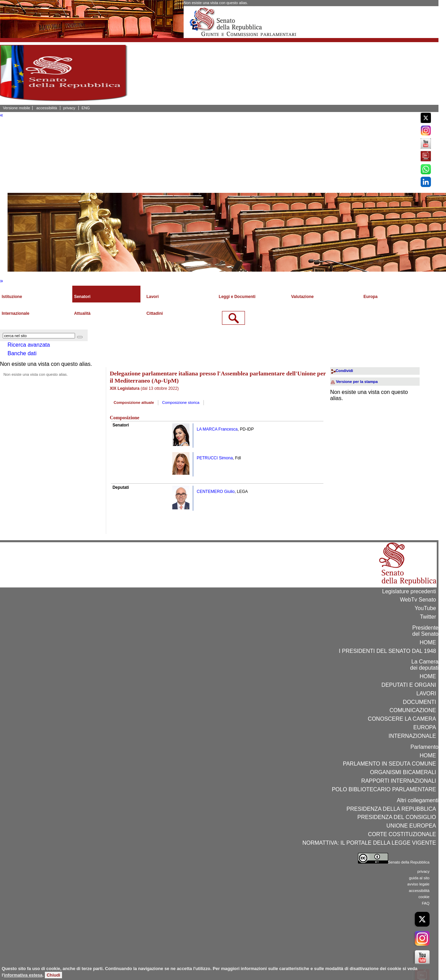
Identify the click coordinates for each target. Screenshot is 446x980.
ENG (86, 108)
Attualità (82, 313)
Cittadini (154, 313)
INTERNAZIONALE (412, 736)
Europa (370, 297)
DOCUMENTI (419, 702)
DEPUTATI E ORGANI (409, 685)
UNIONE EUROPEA (411, 826)
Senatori (82, 297)
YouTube (425, 608)
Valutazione (302, 297)
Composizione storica (181, 402)
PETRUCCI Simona (215, 458)
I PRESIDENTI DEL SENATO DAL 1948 (387, 651)
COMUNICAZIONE (413, 710)
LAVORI (426, 693)
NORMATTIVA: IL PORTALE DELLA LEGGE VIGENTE (369, 843)
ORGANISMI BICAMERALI (403, 772)
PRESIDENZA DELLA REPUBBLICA (391, 809)
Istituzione (12, 297)
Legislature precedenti (409, 591)
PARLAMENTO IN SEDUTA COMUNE (389, 764)
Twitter (428, 617)
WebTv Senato (418, 600)
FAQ (425, 903)
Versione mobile (16, 108)
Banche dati (22, 353)
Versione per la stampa (357, 382)
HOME (428, 642)
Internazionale (16, 313)
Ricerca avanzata (29, 345)
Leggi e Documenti (237, 297)
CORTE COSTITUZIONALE (402, 834)
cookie (424, 897)
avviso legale (418, 884)
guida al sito (419, 878)
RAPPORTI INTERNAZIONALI (399, 781)
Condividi (344, 371)
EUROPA (425, 727)
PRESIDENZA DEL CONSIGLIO (397, 817)
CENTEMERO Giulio (216, 492)
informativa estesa (23, 975)
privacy (69, 108)
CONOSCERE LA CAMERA (402, 719)
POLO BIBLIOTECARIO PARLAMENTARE (384, 789)
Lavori (152, 297)
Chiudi (53, 975)
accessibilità (47, 108)
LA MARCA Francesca (217, 429)
